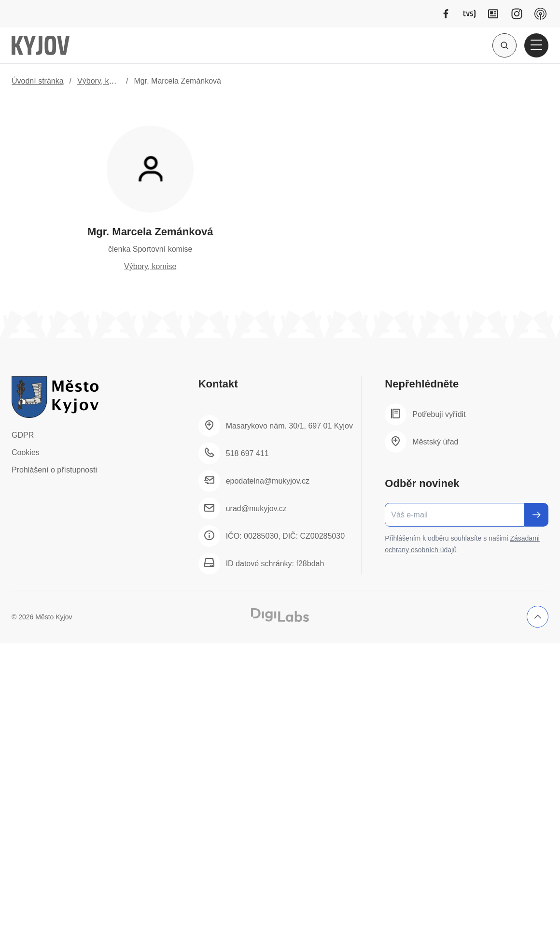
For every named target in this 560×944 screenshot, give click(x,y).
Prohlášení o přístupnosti (54, 470)
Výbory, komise (103, 81)
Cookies (26, 452)
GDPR (23, 435)
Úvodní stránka (38, 81)
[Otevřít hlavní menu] (536, 45)
